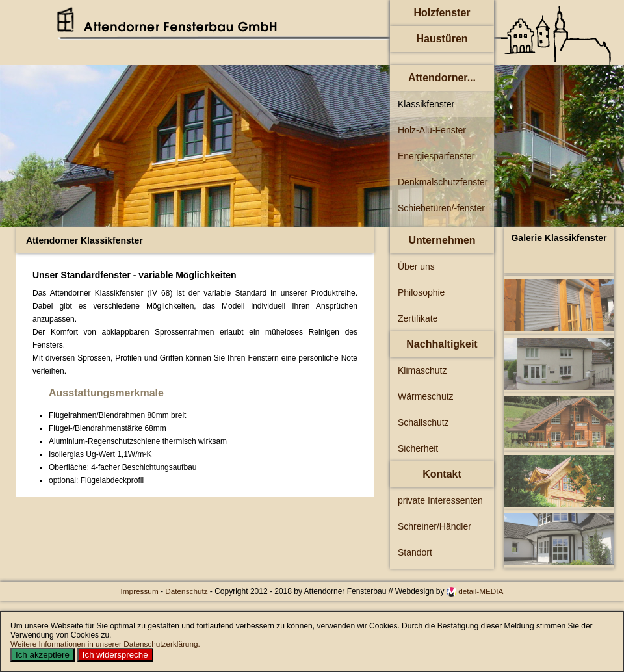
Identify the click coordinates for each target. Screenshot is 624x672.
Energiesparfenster (436, 156)
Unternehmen (442, 240)
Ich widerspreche (115, 655)
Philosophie (421, 292)
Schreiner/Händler (435, 526)
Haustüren (442, 39)
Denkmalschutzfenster (443, 182)
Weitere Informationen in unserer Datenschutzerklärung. (105, 644)
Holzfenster (442, 13)
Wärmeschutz (426, 396)
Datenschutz (188, 591)
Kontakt (442, 474)
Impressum (141, 591)
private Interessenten (440, 500)
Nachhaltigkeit (442, 344)
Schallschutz (423, 422)
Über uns (416, 266)
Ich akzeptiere (43, 655)
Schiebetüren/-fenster (441, 208)
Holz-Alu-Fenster (432, 130)
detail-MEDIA (481, 591)
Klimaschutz (422, 370)
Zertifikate (418, 318)
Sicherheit (418, 448)
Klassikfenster (426, 104)
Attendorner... (442, 78)
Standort (415, 552)
